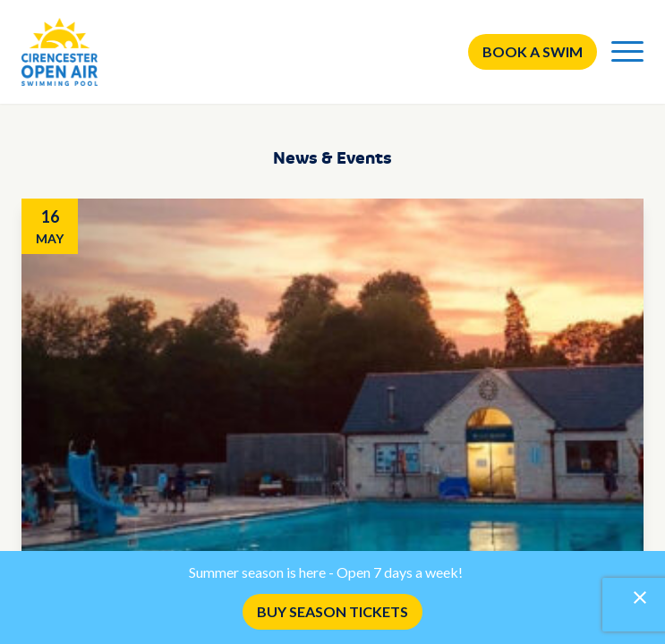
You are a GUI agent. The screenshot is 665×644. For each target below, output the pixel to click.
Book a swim (533, 51)
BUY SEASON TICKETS (332, 611)
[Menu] (627, 52)
